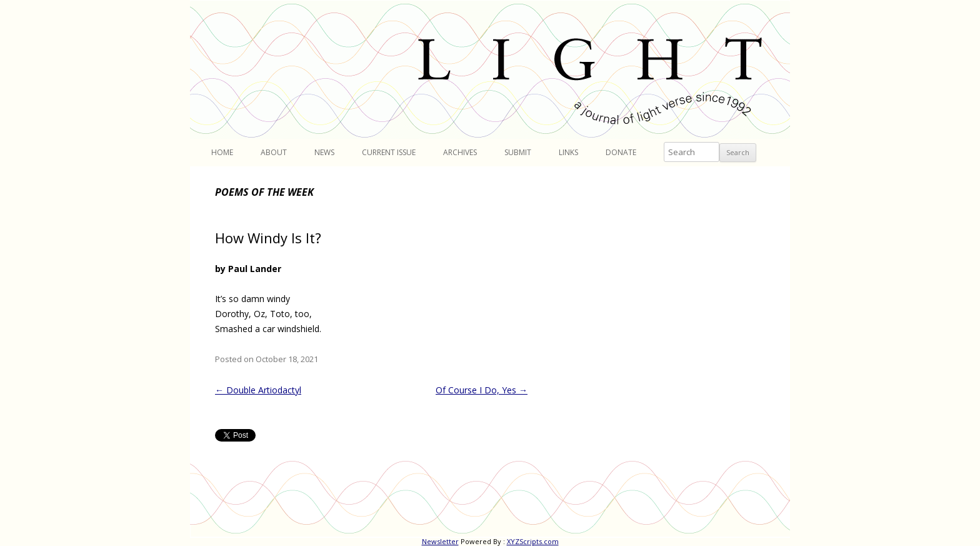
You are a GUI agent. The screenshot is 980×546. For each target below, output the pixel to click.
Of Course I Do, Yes (482, 390)
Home (222, 152)
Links (568, 152)
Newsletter (440, 541)
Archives (460, 152)
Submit (518, 152)
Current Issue (389, 152)
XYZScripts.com (533, 541)
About (274, 152)
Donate (621, 152)
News (324, 152)
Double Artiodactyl (258, 390)
